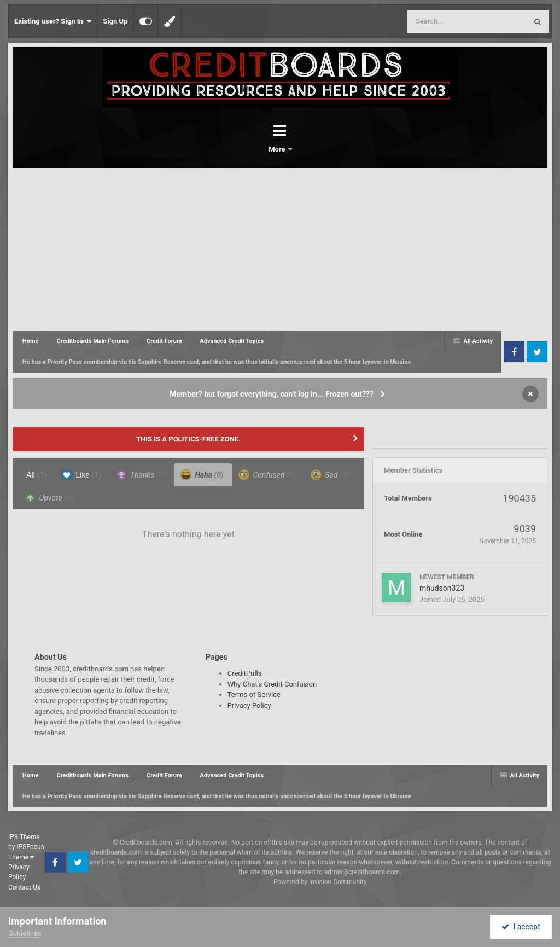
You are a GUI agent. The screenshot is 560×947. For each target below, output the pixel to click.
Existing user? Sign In (53, 21)
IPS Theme (24, 837)
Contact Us (24, 887)
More (308, 149)
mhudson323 (442, 588)
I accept (521, 927)
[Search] (439, 21)
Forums (249, 149)
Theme (21, 857)
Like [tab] (81, 475)
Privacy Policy (249, 705)
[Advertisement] (280, 250)
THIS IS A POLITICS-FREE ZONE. (188, 439)
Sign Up (115, 21)
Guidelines (25, 933)
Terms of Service (254, 695)
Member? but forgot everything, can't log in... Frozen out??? (272, 394)
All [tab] (36, 475)
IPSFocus (30, 847)
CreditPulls (245, 673)
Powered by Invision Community (320, 882)
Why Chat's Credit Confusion (272, 684)
